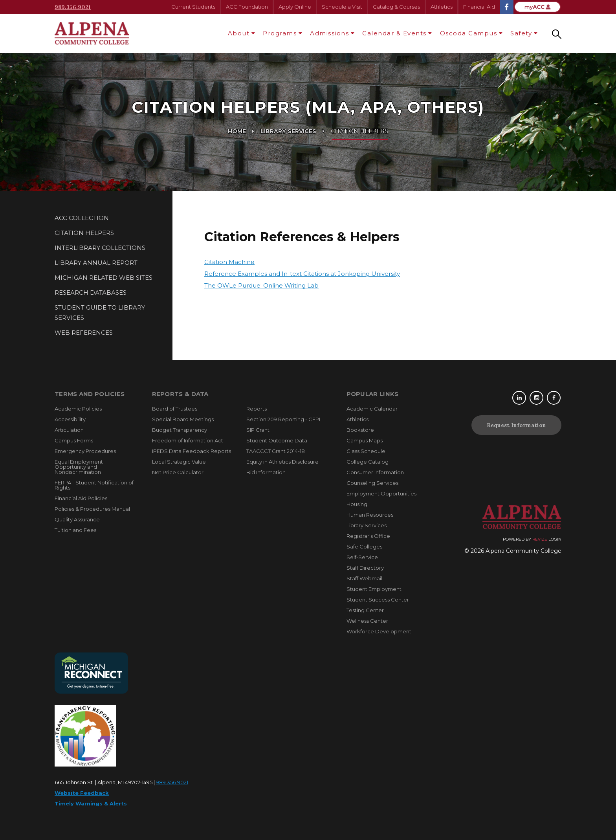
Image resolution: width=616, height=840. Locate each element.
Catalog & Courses (396, 7)
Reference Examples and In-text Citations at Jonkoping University (302, 274)
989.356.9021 (73, 7)
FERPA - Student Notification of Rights (94, 485)
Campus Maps (365, 440)
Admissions (329, 33)
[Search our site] (557, 33)
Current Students (193, 7)
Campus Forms (74, 440)
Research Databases (91, 293)
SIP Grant (258, 430)
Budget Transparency (180, 430)
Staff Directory (365, 568)
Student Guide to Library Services (100, 313)
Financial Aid (479, 7)
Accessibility (70, 419)
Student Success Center (378, 600)
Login (555, 539)
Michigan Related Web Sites (104, 278)
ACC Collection (82, 218)
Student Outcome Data (277, 440)
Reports (257, 409)
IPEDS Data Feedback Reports (192, 451)
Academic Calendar (372, 409)
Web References (84, 333)
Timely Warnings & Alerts (91, 803)
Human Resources (370, 515)
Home (237, 131)
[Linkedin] (521, 398)
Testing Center (365, 610)
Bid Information (266, 472)
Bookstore (360, 430)
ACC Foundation (247, 7)
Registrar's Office (368, 536)
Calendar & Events (394, 33)
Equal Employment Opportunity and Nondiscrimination (79, 467)
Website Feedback (82, 793)
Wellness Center (367, 621)
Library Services (288, 131)
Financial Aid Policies (81, 498)
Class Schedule (366, 451)
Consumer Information (375, 472)
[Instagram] (538, 398)
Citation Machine (229, 262)
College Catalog (368, 462)
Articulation (69, 430)
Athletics (442, 7)
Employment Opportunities (381, 493)
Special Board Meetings (183, 419)
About (239, 33)
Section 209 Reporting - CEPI (283, 419)
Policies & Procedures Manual (92, 509)
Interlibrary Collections (100, 248)
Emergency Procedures (85, 451)
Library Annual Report (96, 263)
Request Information (516, 425)
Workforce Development (379, 631)
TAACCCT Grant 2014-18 (276, 451)
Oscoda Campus (469, 33)
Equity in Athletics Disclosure (282, 462)
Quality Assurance (77, 519)
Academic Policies (78, 409)
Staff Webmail (364, 578)
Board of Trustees (175, 409)
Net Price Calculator (178, 472)
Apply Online (295, 7)
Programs (280, 33)
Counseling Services (372, 483)
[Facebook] (555, 398)
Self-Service (362, 557)
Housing (357, 504)
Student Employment (374, 589)
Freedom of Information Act (188, 440)
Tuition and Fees (75, 530)
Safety (521, 33)
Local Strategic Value (179, 462)
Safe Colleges (364, 547)
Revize (540, 539)
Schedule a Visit (342, 7)
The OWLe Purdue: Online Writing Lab (261, 285)
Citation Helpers (84, 233)
